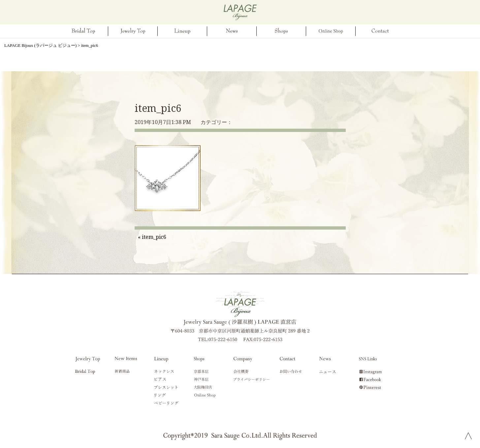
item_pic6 (158, 108)
